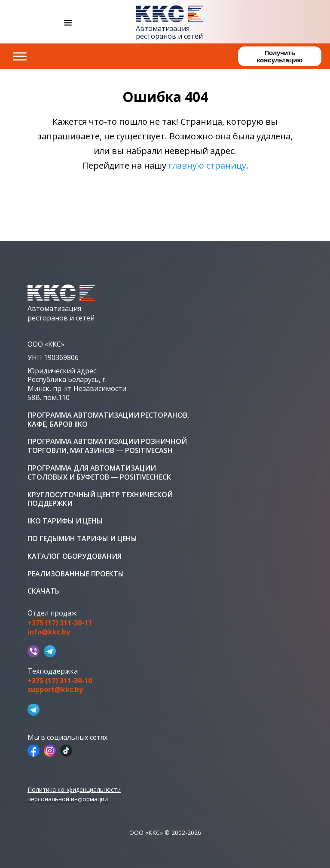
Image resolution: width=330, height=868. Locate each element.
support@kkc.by (55, 690)
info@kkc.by (49, 632)
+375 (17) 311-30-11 (60, 623)
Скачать (43, 591)
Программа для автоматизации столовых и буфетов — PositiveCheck (99, 473)
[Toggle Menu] (20, 56)
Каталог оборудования (75, 556)
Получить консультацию (280, 56)
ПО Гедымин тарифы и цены (82, 539)
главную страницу (207, 165)
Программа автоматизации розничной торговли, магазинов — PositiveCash (107, 446)
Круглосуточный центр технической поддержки (100, 499)
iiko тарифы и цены (65, 521)
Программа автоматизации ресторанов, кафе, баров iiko (108, 420)
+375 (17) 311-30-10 (60, 681)
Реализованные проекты (76, 574)
